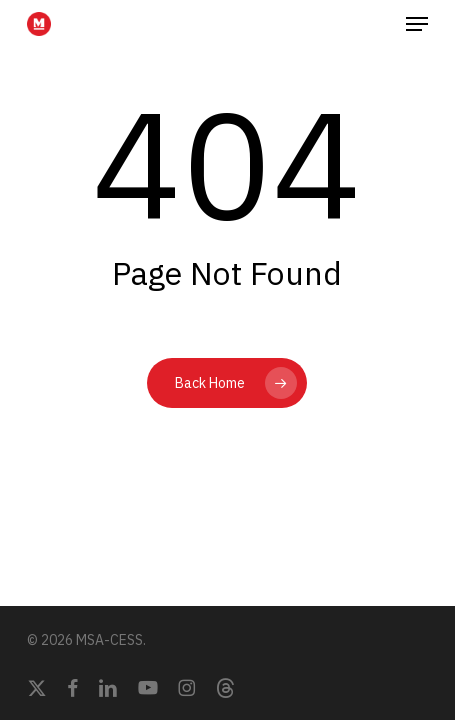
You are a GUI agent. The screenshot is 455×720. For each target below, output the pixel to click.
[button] (417, 24)
